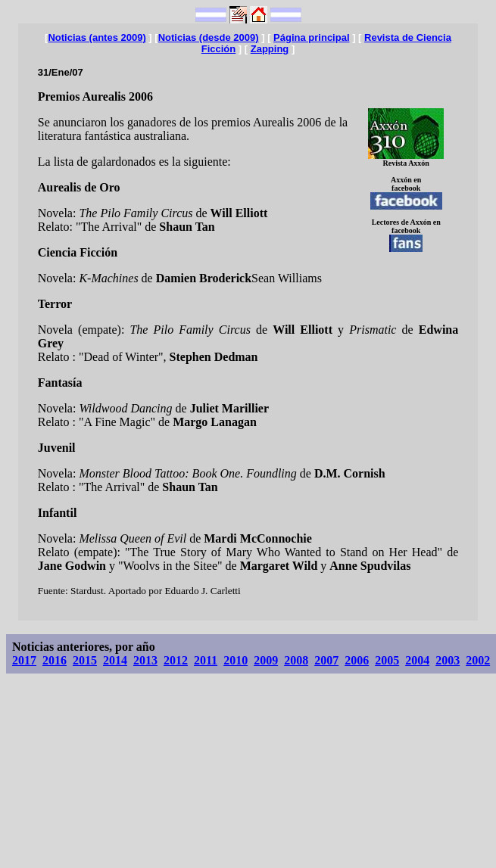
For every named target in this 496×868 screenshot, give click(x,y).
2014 (115, 660)
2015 (85, 660)
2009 (266, 660)
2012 (176, 660)
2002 (478, 660)
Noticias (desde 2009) (209, 37)
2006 (357, 660)
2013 (145, 660)
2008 (296, 660)
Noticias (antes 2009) (97, 37)
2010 (236, 660)
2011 (206, 660)
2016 (55, 660)
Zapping (270, 49)
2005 (387, 660)
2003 (448, 660)
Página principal (311, 37)
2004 (417, 660)
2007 (326, 660)
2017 (24, 660)
